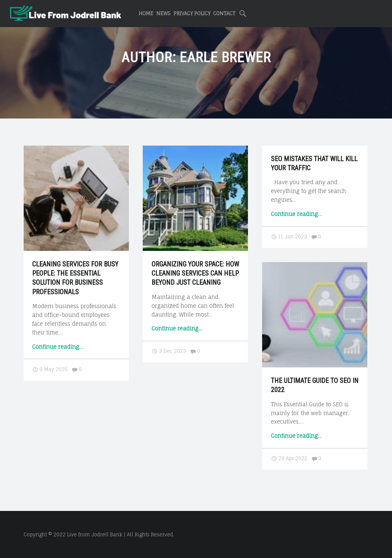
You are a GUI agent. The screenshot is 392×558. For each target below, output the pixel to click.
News (163, 13)
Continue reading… (57, 347)
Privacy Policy (192, 13)
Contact (224, 13)
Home (146, 13)
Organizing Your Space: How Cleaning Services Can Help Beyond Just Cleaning (195, 274)
